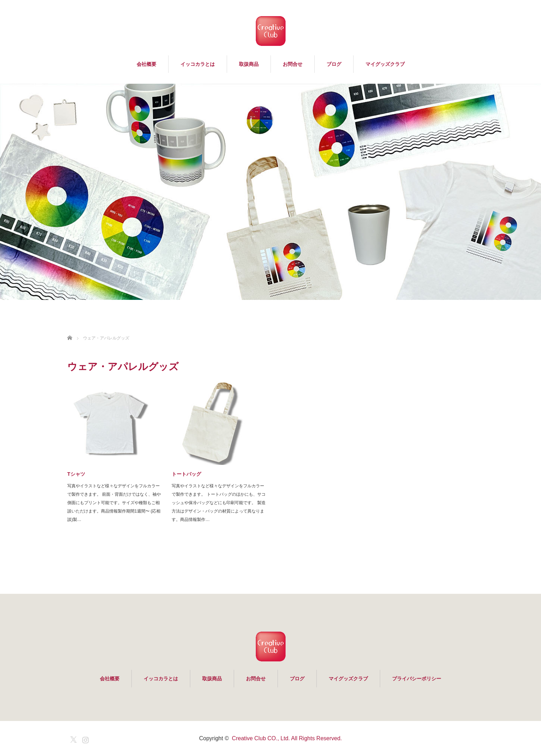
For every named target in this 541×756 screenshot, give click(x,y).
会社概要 (146, 64)
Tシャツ (76, 474)
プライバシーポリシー (417, 679)
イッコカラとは (198, 64)
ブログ (334, 64)
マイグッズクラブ (385, 64)
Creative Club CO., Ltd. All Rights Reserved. (287, 738)
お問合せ (293, 64)
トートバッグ (186, 474)
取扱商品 (249, 64)
